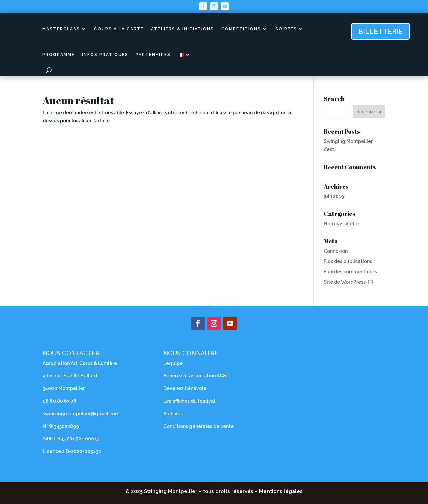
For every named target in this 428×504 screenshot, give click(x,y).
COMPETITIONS (241, 29)
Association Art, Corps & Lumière (80, 363)
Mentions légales (281, 491)
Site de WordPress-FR (349, 282)
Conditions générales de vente (198, 426)
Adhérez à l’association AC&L (196, 376)
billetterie (381, 31)
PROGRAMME (59, 55)
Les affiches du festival (189, 401)
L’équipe (173, 363)
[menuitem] (184, 55)
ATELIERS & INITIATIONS (183, 29)
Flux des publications (348, 261)
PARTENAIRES (153, 55)
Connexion (336, 251)
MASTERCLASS (61, 29)
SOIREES (286, 29)
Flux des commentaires (350, 272)
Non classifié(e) (341, 224)
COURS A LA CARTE (119, 29)
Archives (173, 414)
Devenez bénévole (185, 388)
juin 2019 (334, 196)
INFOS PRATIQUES (105, 55)
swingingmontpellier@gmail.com (82, 414)
